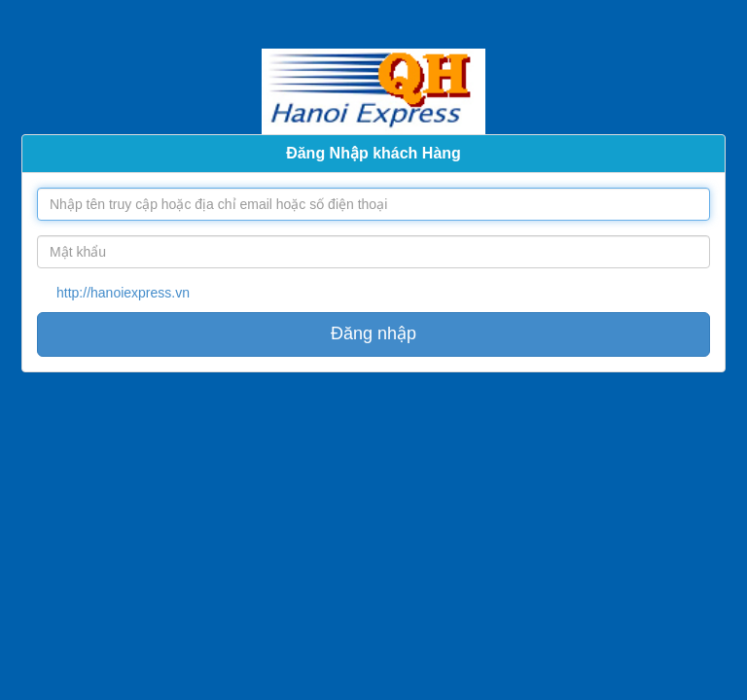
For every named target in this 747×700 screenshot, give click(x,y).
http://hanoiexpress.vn (123, 293)
